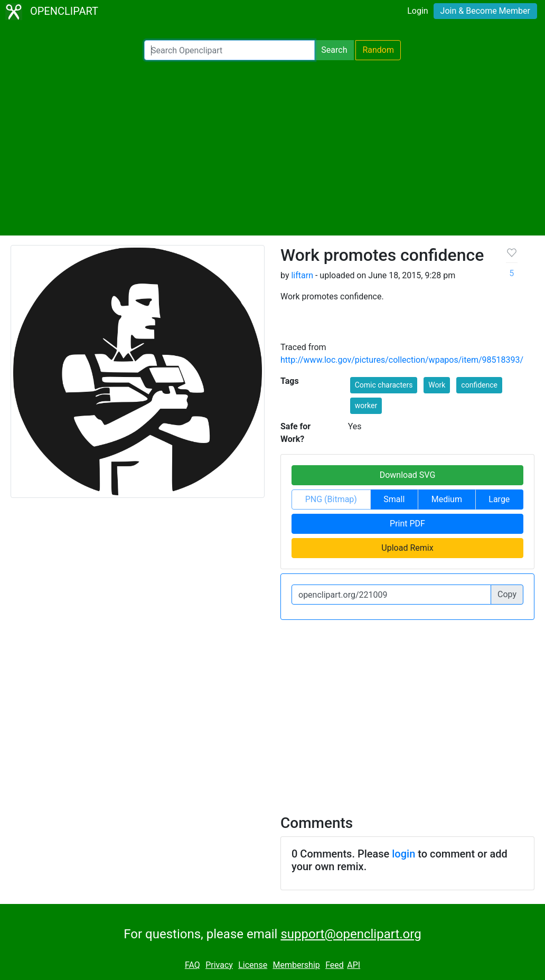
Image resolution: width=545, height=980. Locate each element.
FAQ (192, 965)
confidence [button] (479, 385)
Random (378, 50)
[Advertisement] (272, 148)
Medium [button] (447, 499)
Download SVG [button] (408, 475)
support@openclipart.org (351, 934)
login (403, 854)
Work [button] (437, 385)
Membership (296, 965)
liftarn (302, 275)
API (354, 965)
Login (417, 11)
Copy (507, 594)
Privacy (219, 965)
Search (334, 50)
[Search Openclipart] (229, 50)
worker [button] (366, 406)
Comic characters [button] (384, 385)
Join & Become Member (485, 11)
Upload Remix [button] (407, 548)
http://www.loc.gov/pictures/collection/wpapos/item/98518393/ (402, 360)
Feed (335, 965)
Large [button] (499, 499)
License (253, 965)
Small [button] (394, 499)
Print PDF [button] (407, 524)
